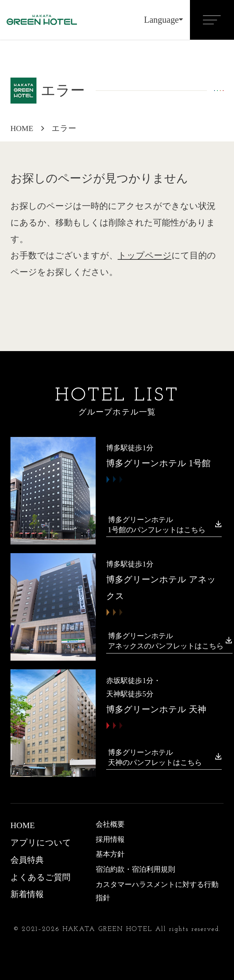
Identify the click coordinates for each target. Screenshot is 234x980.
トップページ (145, 255)
